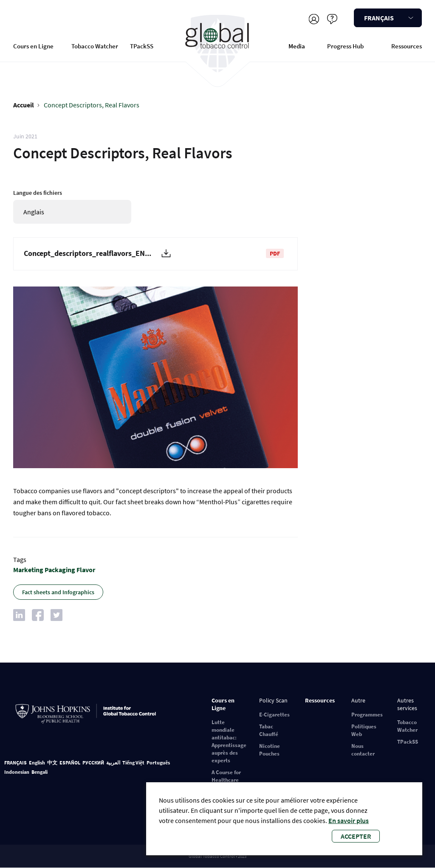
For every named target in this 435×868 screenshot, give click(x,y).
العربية (113, 763)
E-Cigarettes (274, 715)
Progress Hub (345, 46)
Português (158, 763)
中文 (52, 763)
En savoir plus (349, 820)
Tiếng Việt (133, 763)
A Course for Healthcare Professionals (228, 780)
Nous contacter (363, 750)
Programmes (367, 715)
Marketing (28, 570)
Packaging (60, 570)
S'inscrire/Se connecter (314, 19)
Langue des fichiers (38, 193)
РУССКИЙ (93, 763)
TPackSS (142, 46)
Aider (332, 19)
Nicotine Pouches (270, 750)
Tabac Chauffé (269, 730)
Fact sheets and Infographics (58, 592)
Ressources (407, 46)
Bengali (40, 772)
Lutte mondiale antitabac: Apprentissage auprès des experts (229, 741)
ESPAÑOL (70, 763)
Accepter (356, 836)
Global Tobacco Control (217, 44)
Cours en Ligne (33, 46)
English (37, 763)
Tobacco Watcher (95, 46)
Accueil (24, 105)
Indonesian (17, 772)
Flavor (86, 570)
